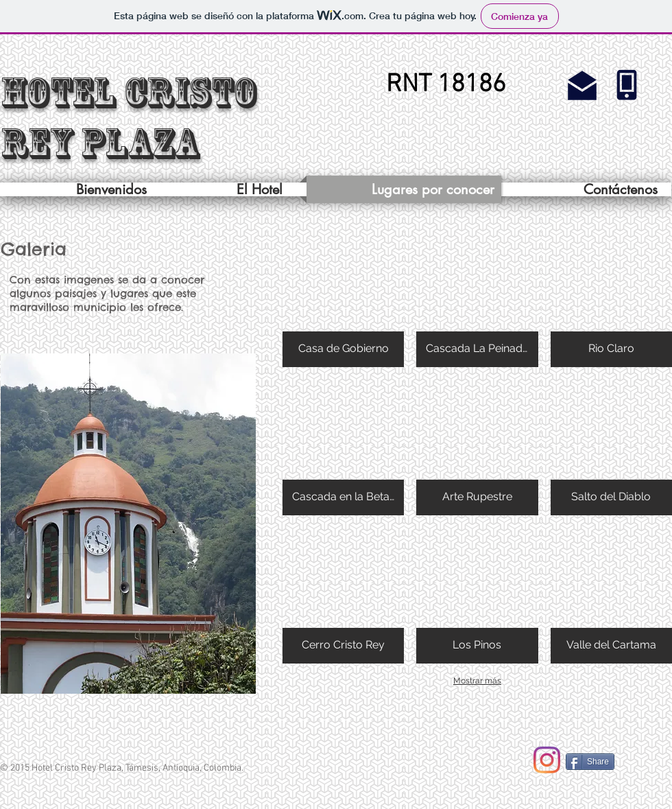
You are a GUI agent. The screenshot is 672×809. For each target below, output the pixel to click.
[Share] (590, 762)
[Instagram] (547, 760)
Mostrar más (477, 681)
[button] (446, 86)
